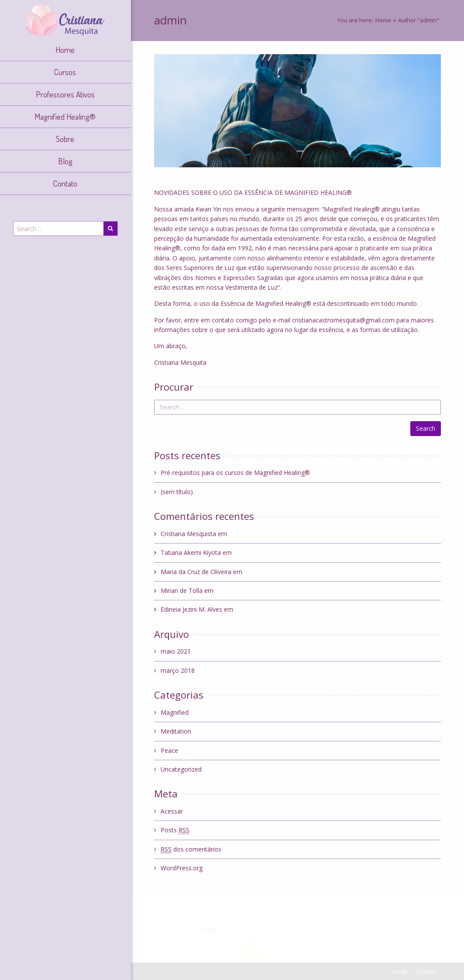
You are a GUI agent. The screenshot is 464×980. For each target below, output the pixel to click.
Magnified (175, 712)
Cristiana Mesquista (188, 534)
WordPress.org (182, 868)
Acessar (172, 811)
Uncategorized (181, 769)
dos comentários (191, 849)
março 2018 (178, 670)
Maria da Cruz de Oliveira (196, 572)
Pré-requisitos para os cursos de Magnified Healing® (235, 473)
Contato (427, 971)
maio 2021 (176, 651)
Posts (175, 830)
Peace (169, 750)
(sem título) (177, 492)
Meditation (176, 731)
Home (383, 20)
